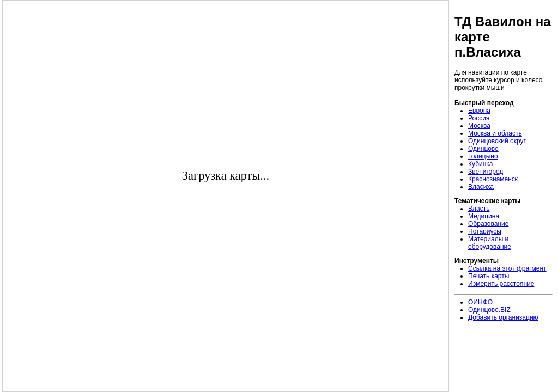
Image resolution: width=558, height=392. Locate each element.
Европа (479, 111)
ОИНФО (480, 302)
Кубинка (481, 164)
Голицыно (483, 156)
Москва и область (495, 133)
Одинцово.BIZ (489, 310)
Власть (479, 209)
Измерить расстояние (501, 284)
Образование (488, 224)
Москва (479, 126)
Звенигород (486, 171)
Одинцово (483, 149)
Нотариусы (485, 231)
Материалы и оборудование (490, 243)
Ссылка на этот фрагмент (507, 268)
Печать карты (489, 276)
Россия (479, 118)
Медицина (484, 216)
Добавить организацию (503, 317)
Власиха (481, 187)
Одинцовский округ (497, 141)
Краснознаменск (493, 179)
